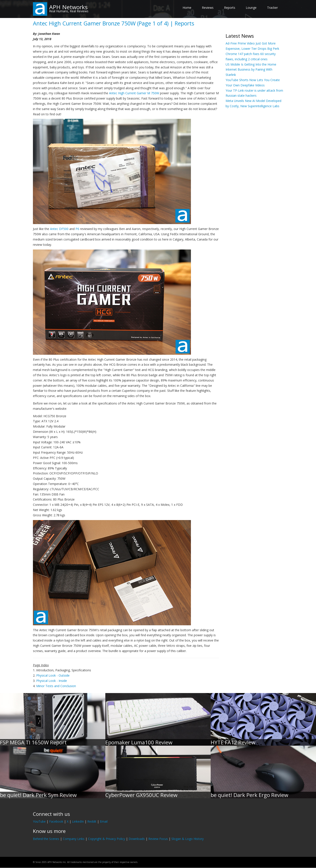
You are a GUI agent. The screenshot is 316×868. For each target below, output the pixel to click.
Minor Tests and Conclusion (56, 686)
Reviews (208, 8)
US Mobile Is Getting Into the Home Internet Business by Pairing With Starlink (251, 70)
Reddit (92, 821)
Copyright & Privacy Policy (107, 839)
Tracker (272, 8)
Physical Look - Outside (53, 675)
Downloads (137, 839)
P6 (77, 229)
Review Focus (158, 839)
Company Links (74, 839)
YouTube (39, 821)
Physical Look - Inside (52, 681)
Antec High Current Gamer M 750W (134, 93)
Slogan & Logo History (188, 839)
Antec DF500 (59, 229)
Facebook (56, 821)
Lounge (251, 8)
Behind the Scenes (46, 839)
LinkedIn (78, 821)
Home (187, 8)
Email (104, 821)
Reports (230, 8)
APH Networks (68, 7)
